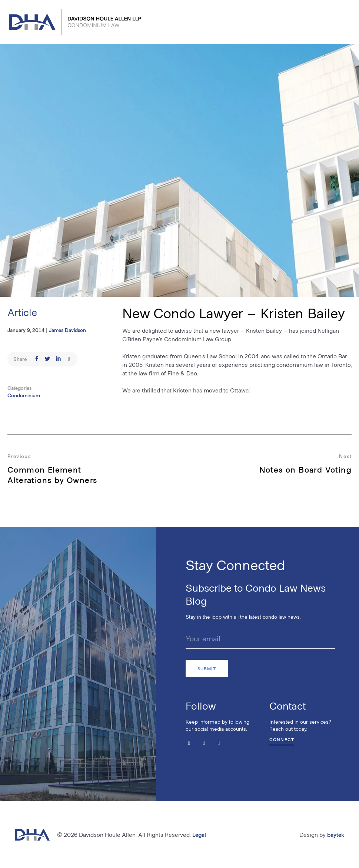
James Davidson (67, 330)
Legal (199, 834)
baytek (336, 834)
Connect (282, 739)
